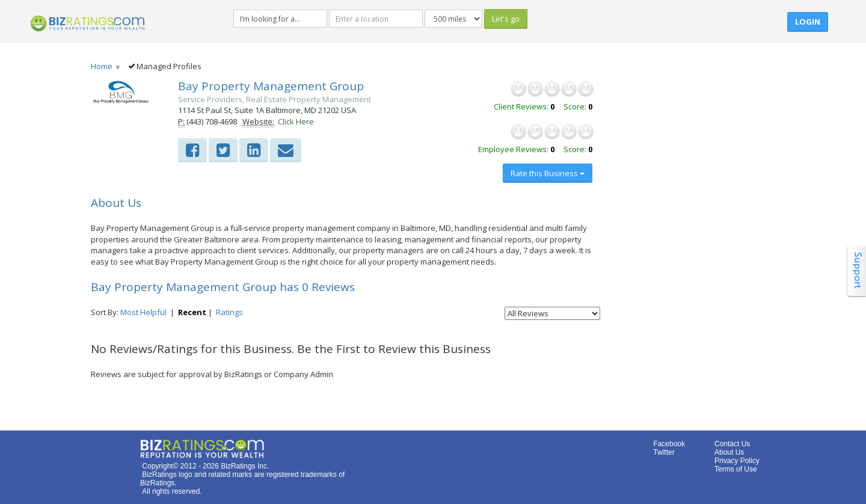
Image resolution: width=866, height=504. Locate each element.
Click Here (296, 121)
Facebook (669, 444)
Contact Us (732, 444)
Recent (192, 312)
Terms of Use (736, 469)
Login (808, 22)
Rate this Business (548, 173)
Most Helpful (143, 312)
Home (102, 66)
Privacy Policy (737, 461)
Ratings (229, 312)
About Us (729, 452)
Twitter (664, 452)
